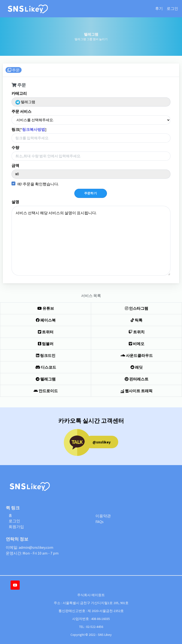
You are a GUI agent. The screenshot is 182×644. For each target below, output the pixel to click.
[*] (29, 129)
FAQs (100, 522)
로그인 (172, 9)
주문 (14, 70)
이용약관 (103, 516)
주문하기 (91, 193)
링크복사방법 (34, 129)
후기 (159, 9)
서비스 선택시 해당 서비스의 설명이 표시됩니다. (91, 241)
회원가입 (16, 527)
